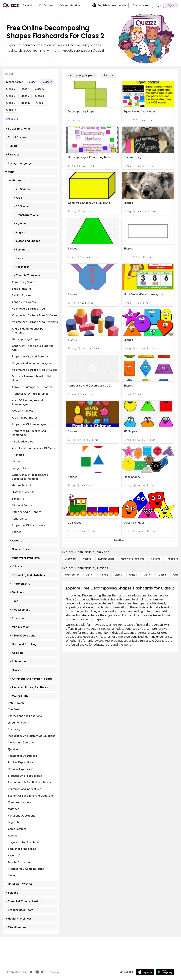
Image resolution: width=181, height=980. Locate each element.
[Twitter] (31, 972)
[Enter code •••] (140, 5)
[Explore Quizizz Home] (11, 5)
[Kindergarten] (72, 575)
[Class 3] (119, 575)
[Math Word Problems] (132, 559)
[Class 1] (90, 575)
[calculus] (155, 559)
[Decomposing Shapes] (82, 75)
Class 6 (11, 96)
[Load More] (120, 540)
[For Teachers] (46, 5)
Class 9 (11, 103)
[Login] (158, 5)
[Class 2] (108, 75)
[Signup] (172, 5)
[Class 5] (148, 575)
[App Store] (145, 972)
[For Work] (28, 5)
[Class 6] (162, 575)
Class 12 (11, 110)
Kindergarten (15, 82)
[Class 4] (133, 575)
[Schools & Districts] (70, 5)
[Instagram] (43, 972)
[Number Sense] (106, 559)
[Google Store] (165, 972)
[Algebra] (87, 559)
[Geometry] (70, 559)
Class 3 (10, 89)
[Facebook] (37, 972)
